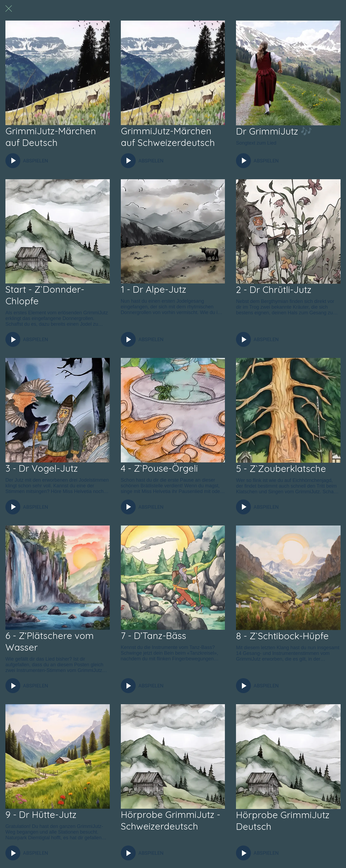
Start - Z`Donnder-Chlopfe (45, 295)
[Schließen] (9, 9)
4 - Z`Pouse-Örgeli (159, 468)
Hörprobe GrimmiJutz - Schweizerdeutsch (171, 820)
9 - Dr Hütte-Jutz (41, 815)
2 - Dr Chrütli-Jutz (274, 290)
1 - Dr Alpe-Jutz (154, 289)
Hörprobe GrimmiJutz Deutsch (283, 821)
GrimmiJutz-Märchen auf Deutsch (51, 137)
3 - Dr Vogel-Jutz (42, 468)
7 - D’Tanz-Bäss (154, 636)
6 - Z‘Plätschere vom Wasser (50, 641)
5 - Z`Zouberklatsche (281, 469)
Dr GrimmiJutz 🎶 (274, 131)
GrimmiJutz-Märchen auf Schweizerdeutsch (168, 137)
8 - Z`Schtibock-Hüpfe (282, 636)
